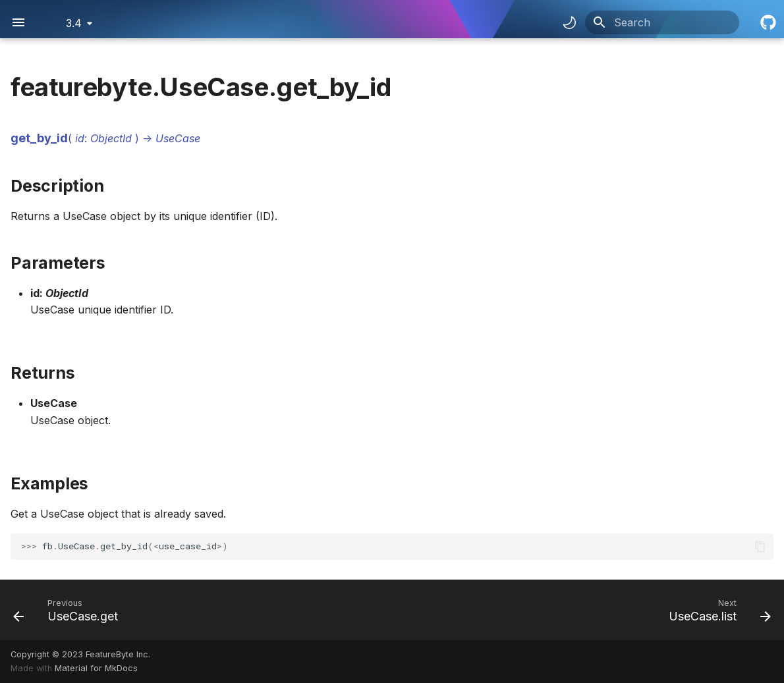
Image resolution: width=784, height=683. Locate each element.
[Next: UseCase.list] (716, 610)
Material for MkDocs (96, 668)
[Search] (662, 22)
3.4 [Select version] (74, 23)
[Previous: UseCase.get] (70, 610)
